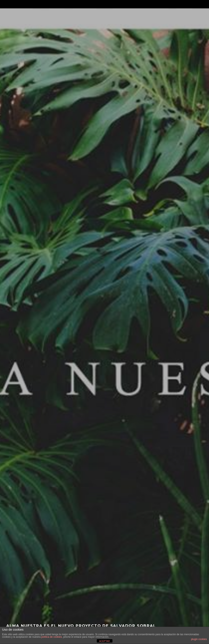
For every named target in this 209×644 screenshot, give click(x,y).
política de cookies (52, 637)
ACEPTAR (104, 641)
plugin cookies (199, 639)
